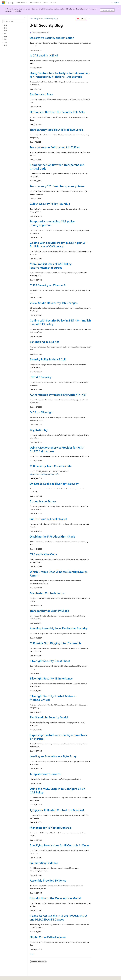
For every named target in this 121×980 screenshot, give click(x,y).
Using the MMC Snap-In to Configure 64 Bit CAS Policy (58, 790)
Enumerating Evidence (44, 863)
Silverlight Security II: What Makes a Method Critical (53, 698)
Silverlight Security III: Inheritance (51, 678)
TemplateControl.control (46, 774)
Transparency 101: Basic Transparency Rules (57, 186)
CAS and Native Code (43, 554)
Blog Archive (39, 19)
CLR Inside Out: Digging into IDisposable (56, 643)
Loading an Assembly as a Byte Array (53, 756)
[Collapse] (24, 17)
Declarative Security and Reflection (52, 38)
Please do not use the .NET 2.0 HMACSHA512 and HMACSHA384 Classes (58, 917)
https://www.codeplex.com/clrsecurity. (43, 474)
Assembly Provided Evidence (48, 880)
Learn (32, 19)
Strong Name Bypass (43, 501)
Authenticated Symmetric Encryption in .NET (58, 395)
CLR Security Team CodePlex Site (51, 466)
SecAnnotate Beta (41, 94)
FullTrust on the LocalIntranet (48, 519)
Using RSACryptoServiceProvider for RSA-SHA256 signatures (57, 449)
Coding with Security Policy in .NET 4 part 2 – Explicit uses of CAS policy (58, 244)
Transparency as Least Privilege (49, 611)
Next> (32, 954)
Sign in (117, 3)
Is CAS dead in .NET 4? (44, 55)
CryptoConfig (39, 430)
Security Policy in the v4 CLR (48, 359)
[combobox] (14, 21)
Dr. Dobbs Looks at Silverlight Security (54, 484)
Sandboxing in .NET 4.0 (44, 342)
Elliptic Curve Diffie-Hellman (48, 937)
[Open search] (112, 3)
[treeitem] (14, 25)
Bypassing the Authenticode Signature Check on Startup (59, 737)
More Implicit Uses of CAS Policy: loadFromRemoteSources (51, 266)
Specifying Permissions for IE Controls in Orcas (60, 845)
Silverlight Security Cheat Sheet (50, 661)
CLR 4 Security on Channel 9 (48, 285)
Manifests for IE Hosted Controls (51, 827)
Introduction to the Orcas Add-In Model (55, 898)
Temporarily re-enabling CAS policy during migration (52, 223)
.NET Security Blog (51, 19)
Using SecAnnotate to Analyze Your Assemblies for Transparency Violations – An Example (60, 75)
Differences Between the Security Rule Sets (57, 112)
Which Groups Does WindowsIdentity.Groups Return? (59, 573)
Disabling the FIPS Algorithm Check (52, 536)
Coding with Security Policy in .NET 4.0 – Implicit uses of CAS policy (60, 322)
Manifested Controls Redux (47, 593)
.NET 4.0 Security (41, 377)
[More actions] (89, 19)
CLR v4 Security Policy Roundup (50, 204)
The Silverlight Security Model (49, 717)
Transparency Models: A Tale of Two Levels (57, 130)
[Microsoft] (4, 3)
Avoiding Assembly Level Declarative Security (59, 628)
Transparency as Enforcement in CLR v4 (55, 147)
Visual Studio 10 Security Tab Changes (54, 303)
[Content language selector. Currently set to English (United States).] (12, 977)
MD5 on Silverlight (42, 412)
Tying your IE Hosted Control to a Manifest (57, 810)
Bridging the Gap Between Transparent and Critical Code (57, 166)
